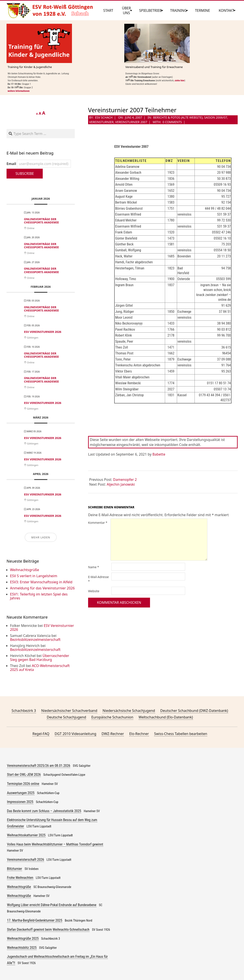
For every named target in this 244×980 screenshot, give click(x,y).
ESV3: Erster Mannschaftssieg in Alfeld (41, 582)
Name (94, 567)
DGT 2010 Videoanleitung (76, 734)
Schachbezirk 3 (24, 711)
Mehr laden (41, 537)
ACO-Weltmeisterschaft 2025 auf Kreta (40, 668)
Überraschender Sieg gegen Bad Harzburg (40, 658)
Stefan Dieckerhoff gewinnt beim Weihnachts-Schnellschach (48, 930)
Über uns (126, 10)
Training (178, 10)
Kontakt (226, 10)
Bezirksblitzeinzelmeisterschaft (35, 640)
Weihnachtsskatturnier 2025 (26, 835)
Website (94, 591)
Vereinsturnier (101, 122)
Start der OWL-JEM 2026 (24, 775)
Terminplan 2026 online (23, 784)
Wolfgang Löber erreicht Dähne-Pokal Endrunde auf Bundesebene (52, 905)
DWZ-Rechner (113, 734)
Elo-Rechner (139, 734)
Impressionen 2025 (20, 802)
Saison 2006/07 (216, 117)
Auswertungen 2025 (21, 793)
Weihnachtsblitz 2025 (22, 948)
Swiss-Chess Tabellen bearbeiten (181, 734)
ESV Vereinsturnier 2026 (43, 332)
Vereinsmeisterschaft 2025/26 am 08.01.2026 (39, 766)
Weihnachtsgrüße (25, 570)
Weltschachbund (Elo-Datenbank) (166, 717)
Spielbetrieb (150, 10)
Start (108, 10)
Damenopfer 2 (125, 480)
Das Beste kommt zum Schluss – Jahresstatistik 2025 (44, 811)
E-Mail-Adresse (98, 579)
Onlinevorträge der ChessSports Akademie (41, 221)
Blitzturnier (15, 869)
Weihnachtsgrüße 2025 (23, 938)
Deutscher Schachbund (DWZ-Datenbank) (194, 711)
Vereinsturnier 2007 (131, 122)
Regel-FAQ (41, 734)
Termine (202, 10)
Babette (159, 454)
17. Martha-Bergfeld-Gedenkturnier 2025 (35, 920)
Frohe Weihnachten (20, 878)
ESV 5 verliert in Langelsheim (34, 576)
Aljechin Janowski (121, 484)
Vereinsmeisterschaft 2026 (26, 860)
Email (39, 164)
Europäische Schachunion (112, 717)
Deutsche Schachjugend (66, 717)
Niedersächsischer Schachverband (69, 711)
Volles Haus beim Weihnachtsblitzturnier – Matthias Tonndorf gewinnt (55, 844)
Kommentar (98, 523)
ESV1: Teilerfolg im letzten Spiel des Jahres (39, 596)
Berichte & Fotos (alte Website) (178, 117)
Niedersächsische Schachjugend (129, 711)
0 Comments (172, 122)
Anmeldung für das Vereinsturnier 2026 (42, 588)
